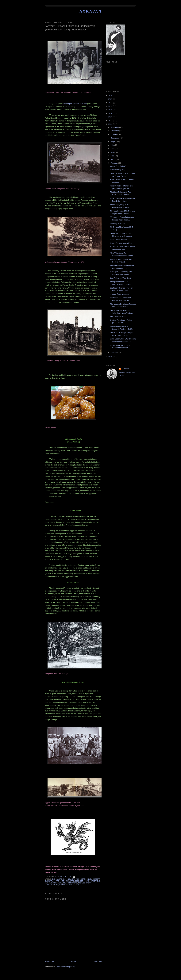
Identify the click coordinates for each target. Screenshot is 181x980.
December (115, 127)
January (114, 352)
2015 (111, 110)
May (113, 152)
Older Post (97, 962)
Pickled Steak (85, 883)
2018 (111, 99)
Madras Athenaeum (54, 883)
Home (74, 962)
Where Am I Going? (118, 166)
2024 (111, 95)
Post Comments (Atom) (65, 967)
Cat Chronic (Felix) (117, 170)
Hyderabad (96, 881)
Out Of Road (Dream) (119, 240)
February (114, 163)
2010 (111, 357)
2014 (111, 113)
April (113, 156)
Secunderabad (52, 885)
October (114, 134)
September (115, 138)
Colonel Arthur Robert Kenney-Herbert (82, 879)
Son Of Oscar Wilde (118, 317)
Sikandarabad (66, 885)
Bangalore (57, 879)
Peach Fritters (70, 883)
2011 (111, 124)
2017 (111, 103)
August (114, 142)
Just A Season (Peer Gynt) (121, 278)
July (112, 145)
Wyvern (77, 885)
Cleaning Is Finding (118, 223)
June (113, 149)
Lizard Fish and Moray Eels (121, 243)
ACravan (91, 11)
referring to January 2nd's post (75, 104)
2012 (111, 120)
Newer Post (50, 962)
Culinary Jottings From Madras (60, 881)
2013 (111, 117)
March (113, 159)
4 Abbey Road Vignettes (120, 294)
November (115, 131)
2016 (111, 106)
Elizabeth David (82, 881)
